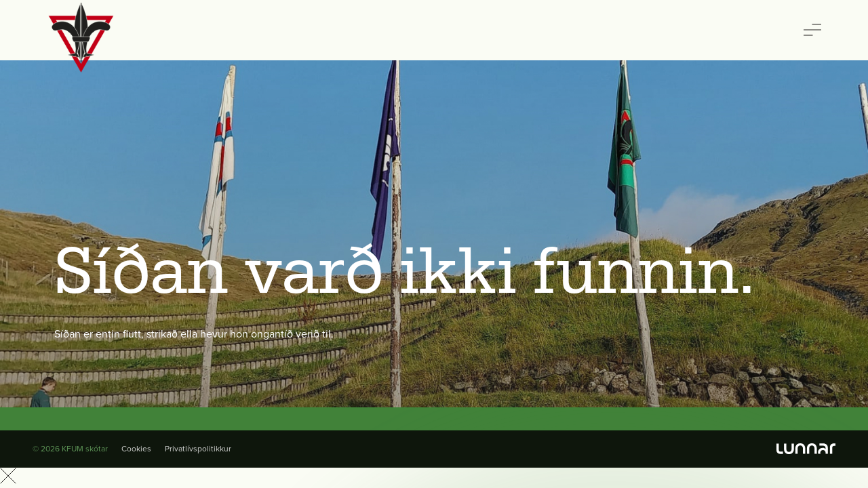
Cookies (136, 449)
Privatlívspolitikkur (198, 449)
